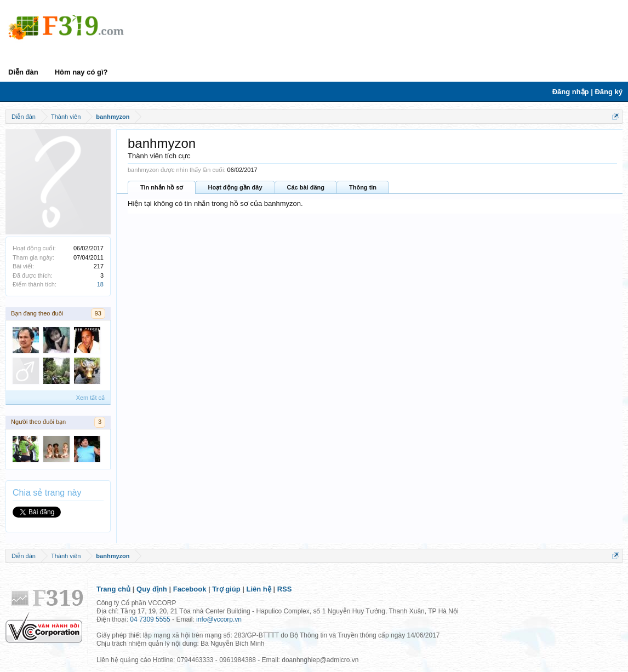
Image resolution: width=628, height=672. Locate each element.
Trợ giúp (226, 589)
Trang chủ (113, 589)
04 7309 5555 (150, 619)
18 (100, 284)
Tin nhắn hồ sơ (162, 187)
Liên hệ (259, 589)
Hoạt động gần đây (235, 187)
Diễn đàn (23, 72)
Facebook (190, 589)
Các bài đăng (306, 187)
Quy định (152, 589)
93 (98, 313)
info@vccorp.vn (219, 619)
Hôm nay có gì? (81, 72)
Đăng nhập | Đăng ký (587, 92)
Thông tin (363, 187)
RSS (285, 589)
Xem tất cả (90, 398)
